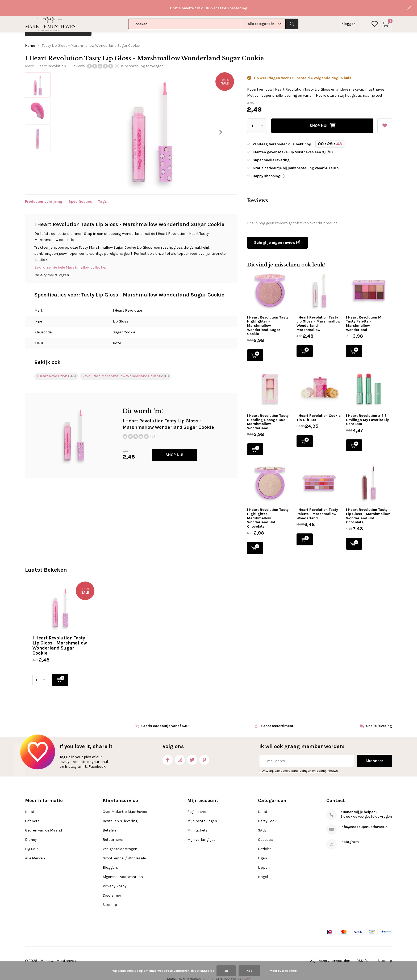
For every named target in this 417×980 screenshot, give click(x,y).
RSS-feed (364, 957)
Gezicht (264, 845)
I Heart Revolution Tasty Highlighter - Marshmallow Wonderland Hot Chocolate (268, 514)
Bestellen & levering (120, 817)
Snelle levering (379, 722)
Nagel (263, 873)
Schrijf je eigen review (277, 239)
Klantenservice (379, 26)
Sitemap (110, 901)
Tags (103, 198)
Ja (226, 971)
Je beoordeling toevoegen (142, 62)
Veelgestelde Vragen (120, 845)
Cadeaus (265, 836)
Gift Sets (135, 26)
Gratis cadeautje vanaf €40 (165, 722)
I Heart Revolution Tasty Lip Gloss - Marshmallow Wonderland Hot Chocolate (368, 512)
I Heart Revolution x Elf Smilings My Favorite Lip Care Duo (368, 416)
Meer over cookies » (285, 971)
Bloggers (110, 864)
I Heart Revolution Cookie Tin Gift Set (319, 414)
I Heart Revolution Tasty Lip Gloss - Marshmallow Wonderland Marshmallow (318, 320)
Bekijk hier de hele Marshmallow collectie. (70, 263)
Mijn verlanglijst (201, 836)
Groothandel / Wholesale (124, 854)
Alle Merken (278, 26)
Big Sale (245, 26)
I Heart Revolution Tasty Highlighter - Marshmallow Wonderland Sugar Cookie (268, 322)
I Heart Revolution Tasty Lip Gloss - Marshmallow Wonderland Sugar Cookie (60, 642)
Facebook (168, 755)
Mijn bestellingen (202, 817)
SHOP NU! (174, 451)
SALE (262, 827)
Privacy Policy (115, 882)
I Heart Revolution (51, 62)
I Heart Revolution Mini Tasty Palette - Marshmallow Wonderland (366, 320)
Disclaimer (112, 892)
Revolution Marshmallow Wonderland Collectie (126, 372)
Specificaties (80, 198)
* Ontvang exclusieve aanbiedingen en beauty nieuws (299, 767)
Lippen (264, 864)
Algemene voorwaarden (123, 873)
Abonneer (374, 757)
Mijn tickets (197, 827)
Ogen (262, 854)
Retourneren (114, 836)
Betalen (109, 827)
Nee (249, 971)
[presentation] (220, 128)
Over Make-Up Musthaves (125, 808)
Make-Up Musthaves (58, 957)
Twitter (192, 755)
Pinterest (204, 755)
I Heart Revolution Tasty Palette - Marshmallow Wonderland (317, 510)
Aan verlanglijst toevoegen (385, 120)
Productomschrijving (44, 198)
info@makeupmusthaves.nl (364, 823)
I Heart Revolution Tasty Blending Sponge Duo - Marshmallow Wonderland (268, 418)
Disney (219, 26)
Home (30, 42)
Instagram (180, 755)
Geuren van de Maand (178, 26)
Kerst (109, 26)
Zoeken (292, 8)
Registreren (197, 808)
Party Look (267, 817)
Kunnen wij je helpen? (359, 808)
